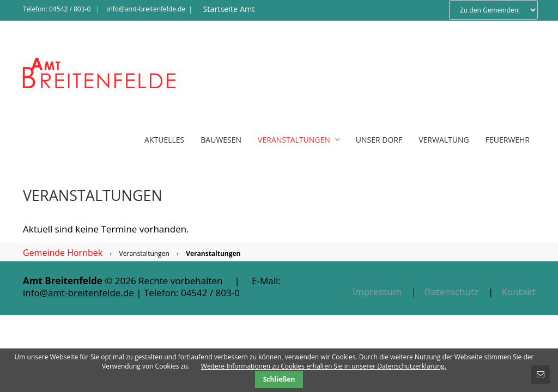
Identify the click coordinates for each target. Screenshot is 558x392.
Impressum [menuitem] (377, 292)
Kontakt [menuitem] (518, 292)
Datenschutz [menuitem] (451, 292)
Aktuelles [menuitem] (164, 140)
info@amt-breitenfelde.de (146, 9)
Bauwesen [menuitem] (221, 140)
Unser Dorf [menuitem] (379, 140)
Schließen (279, 379)
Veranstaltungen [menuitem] (299, 140)
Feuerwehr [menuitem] (508, 140)
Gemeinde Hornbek (63, 253)
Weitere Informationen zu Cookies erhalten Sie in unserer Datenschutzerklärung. (324, 366)
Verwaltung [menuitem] (444, 140)
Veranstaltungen (144, 253)
